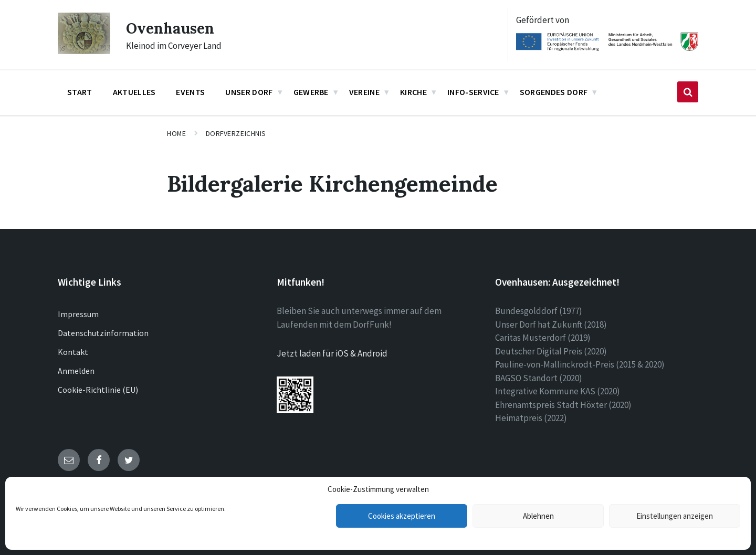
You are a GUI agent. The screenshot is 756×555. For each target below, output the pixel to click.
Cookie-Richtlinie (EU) (98, 390)
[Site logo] (84, 51)
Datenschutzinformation (103, 333)
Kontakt (73, 352)
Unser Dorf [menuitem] (249, 92)
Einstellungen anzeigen (675, 516)
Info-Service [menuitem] (473, 92)
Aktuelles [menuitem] (134, 92)
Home (176, 133)
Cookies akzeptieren (402, 516)
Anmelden (76, 371)
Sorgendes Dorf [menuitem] (554, 92)
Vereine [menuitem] (364, 92)
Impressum (78, 314)
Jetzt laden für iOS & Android (332, 353)
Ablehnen (538, 516)
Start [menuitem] (80, 92)
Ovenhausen (173, 28)
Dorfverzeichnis (236, 133)
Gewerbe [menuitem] (311, 92)
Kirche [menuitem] (413, 92)
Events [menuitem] (190, 92)
